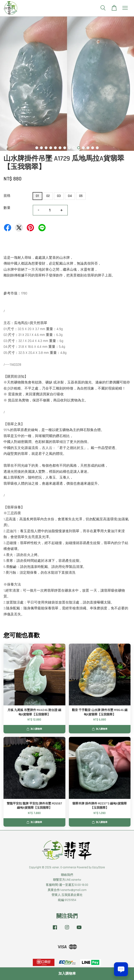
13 (93, 148)
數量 (7, 208)
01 (37, 196)
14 (97, 148)
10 (79, 148)
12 (88, 148)
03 (59, 196)
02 (48, 196)
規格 (7, 196)
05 (81, 196)
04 (70, 196)
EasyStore (99, 867)
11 (83, 148)
